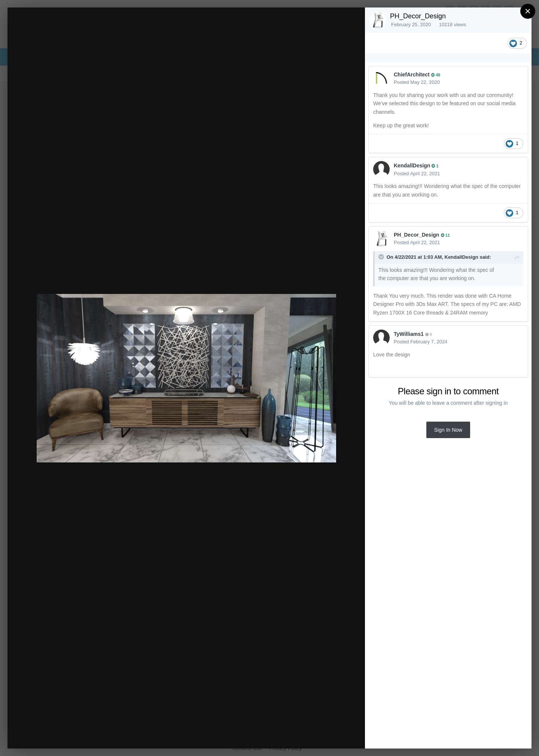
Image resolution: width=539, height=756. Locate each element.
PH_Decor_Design (418, 16)
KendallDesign (412, 166)
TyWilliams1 (409, 334)
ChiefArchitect (412, 75)
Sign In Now (448, 430)
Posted (417, 82)
